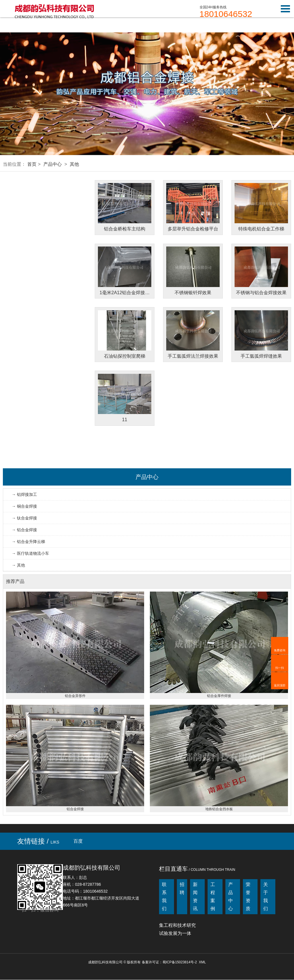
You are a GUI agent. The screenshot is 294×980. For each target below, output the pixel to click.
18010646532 (226, 14)
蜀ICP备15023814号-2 (180, 962)
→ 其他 (18, 565)
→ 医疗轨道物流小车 (30, 554)
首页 (32, 164)
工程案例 (213, 897)
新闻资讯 (195, 897)
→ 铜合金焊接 (24, 507)
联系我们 (164, 897)
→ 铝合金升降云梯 (28, 542)
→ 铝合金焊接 (24, 530)
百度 (78, 841)
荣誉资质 (248, 897)
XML (202, 962)
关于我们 (266, 897)
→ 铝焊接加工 (24, 495)
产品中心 (53, 164)
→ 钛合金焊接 (24, 518)
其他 (74, 164)
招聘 (182, 889)
